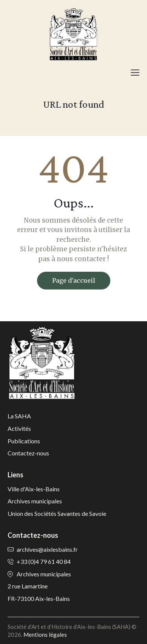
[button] (135, 72)
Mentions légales (45, 635)
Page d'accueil (74, 280)
